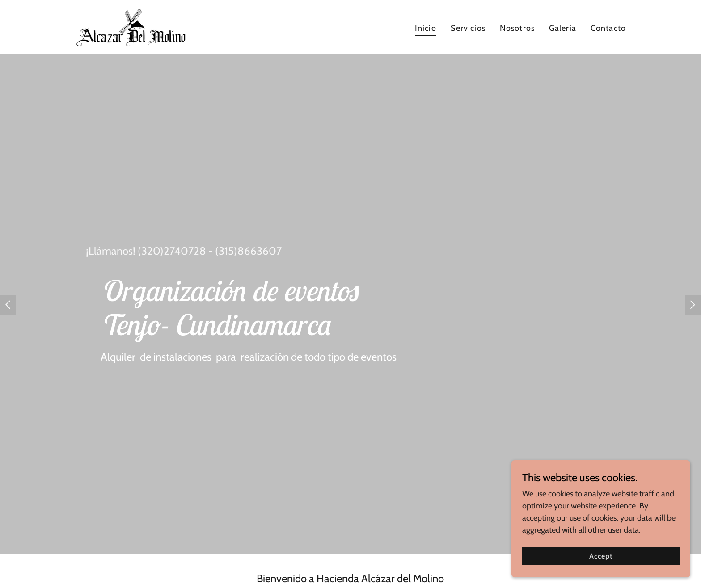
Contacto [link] (608, 28)
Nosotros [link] (517, 28)
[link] (130, 26)
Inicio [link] (426, 28)
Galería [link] (563, 28)
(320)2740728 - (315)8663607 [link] (210, 251)
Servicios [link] (468, 28)
